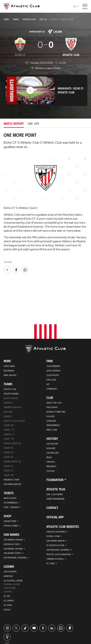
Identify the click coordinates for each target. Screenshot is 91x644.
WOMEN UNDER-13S (12, 427)
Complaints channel (28, 627)
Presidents (51, 432)
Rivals (49, 423)
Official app (55, 483)
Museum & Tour (11, 510)
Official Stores (11, 491)
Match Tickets (10, 464)
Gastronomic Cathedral (15, 523)
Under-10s (9, 441)
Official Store (53, 502)
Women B (8, 368)
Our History (52, 409)
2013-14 (43, 19)
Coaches (8, 557)
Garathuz (8, 542)
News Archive (10, 341)
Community (52, 354)
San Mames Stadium (13, 505)
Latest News (9, 332)
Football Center (12, 550)
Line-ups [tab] (33, 124)
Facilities (51, 382)
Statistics (51, 427)
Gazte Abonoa (53, 336)
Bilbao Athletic (11, 364)
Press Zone (52, 395)
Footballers (53, 418)
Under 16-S (9, 400)
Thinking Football (55, 524)
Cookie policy (27, 621)
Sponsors (51, 386)
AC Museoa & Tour (55, 511)
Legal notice (66, 621)
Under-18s (9, 391)
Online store (10, 487)
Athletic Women (11, 359)
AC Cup (7, 562)
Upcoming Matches (13, 450)
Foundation (55, 445)
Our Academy (10, 537)
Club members (53, 332)
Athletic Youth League (14, 386)
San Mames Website (56, 506)
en (76, 6)
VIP (48, 350)
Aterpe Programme (55, 464)
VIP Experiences (11, 468)
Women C (8, 382)
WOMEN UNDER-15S (12, 409)
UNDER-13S (9, 418)
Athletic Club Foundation (59, 520)
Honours (51, 414)
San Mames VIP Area (13, 514)
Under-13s (9, 413)
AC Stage (8, 571)
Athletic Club (29, 19)
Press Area (9, 621)
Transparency (53, 391)
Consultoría (10, 554)
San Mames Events (12, 519)
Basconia (8, 377)
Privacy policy (47, 621)
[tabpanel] (45, 203)
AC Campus (9, 566)
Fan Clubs (51, 345)
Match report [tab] (14, 124)
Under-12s (9, 423)
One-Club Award (55, 460)
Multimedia (9, 336)
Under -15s (9, 404)
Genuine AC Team (11, 445)
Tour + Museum (11, 473)
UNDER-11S (8, 432)
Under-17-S (9, 395)
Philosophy (52, 373)
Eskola (7, 575)
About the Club (54, 368)
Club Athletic (53, 341)
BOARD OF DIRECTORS (56, 377)
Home (6, 19)
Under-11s (8, 436)
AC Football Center (13, 546)
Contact (52, 473)
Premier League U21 (13, 373)
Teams (16, 19)
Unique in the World (56, 497)
